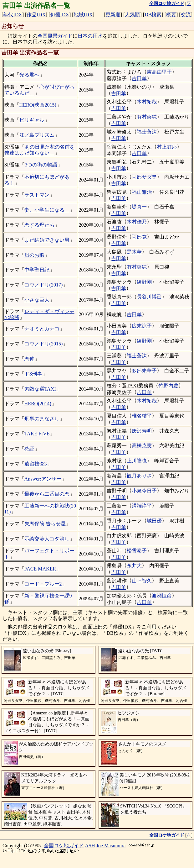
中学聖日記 (37, 270)
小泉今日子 (144, 491)
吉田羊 (139, 79)
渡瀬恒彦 (162, 596)
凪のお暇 (34, 255)
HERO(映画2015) (38, 105)
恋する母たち (39, 225)
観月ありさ (139, 476)
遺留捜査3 (36, 464)
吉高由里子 (159, 72)
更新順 (113, 15)
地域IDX (83, 15)
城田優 (154, 521)
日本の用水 (90, 36)
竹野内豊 (168, 386)
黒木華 (134, 252)
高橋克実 (142, 446)
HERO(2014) (38, 404)
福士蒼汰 (147, 132)
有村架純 (147, 117)
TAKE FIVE (37, 434)
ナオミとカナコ (42, 329)
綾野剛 (144, 282)
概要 (171, 15)
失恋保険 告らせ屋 (45, 524)
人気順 (132, 15)
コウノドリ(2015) (44, 344)
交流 (186, 15)
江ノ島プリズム (37, 135)
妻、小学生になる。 (47, 210)
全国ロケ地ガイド (64, 846)
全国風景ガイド (55, 36)
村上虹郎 (167, 147)
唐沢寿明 (142, 431)
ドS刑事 (33, 374)
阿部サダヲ (144, 177)
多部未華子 (144, 371)
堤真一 (139, 207)
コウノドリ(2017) (44, 285)
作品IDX (36, 15)
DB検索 (153, 15)
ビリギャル (32, 120)
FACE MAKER (40, 569)
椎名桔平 (142, 416)
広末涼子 (142, 326)
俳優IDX (60, 15)
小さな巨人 (37, 300)
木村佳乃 (137, 222)
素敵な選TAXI (40, 389)
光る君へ (29, 75)
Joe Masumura (111, 846)
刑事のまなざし (42, 419)
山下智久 (142, 581)
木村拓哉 (147, 102)
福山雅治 (142, 192)
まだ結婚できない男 (47, 240)
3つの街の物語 (41, 165)
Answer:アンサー (43, 479)
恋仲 (29, 359)
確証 (29, 449)
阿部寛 (139, 237)
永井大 (134, 566)
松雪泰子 (137, 551)
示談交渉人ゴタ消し (47, 539)
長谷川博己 (149, 297)
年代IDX (13, 15)
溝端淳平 (142, 506)
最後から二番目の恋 (47, 494)
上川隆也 (137, 461)
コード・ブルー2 (43, 584)
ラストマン (37, 195)
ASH (90, 846)
